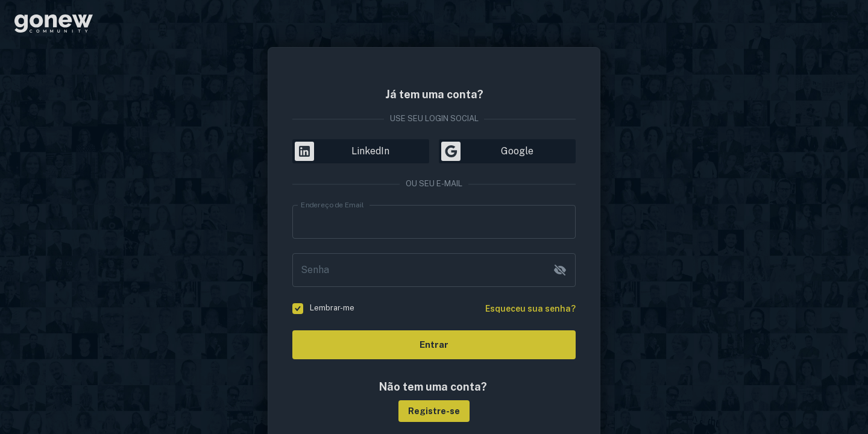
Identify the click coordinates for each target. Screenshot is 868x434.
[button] (434, 411)
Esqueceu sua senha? (530, 309)
